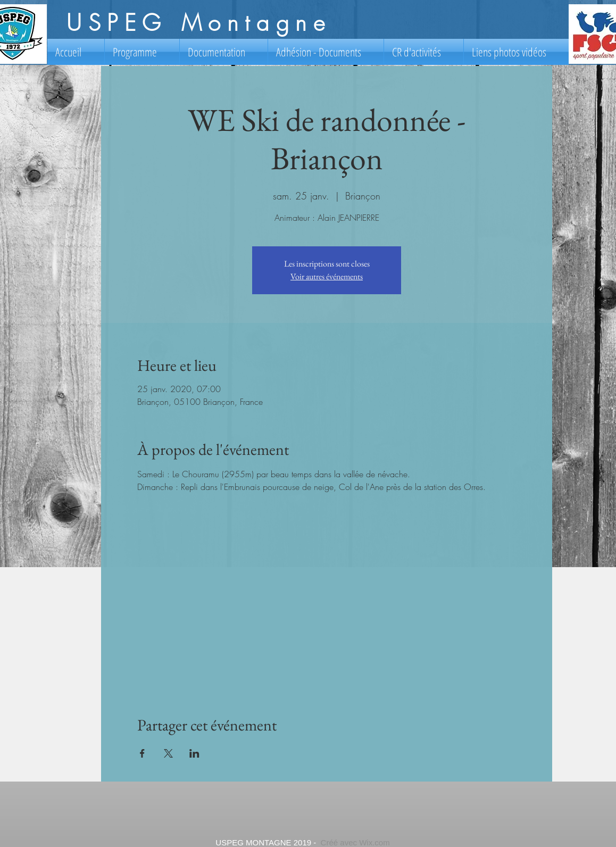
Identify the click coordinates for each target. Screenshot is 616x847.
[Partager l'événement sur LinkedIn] (194, 753)
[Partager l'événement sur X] (168, 753)
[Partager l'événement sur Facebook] (142, 753)
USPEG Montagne (199, 23)
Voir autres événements (327, 276)
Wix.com (374, 842)
